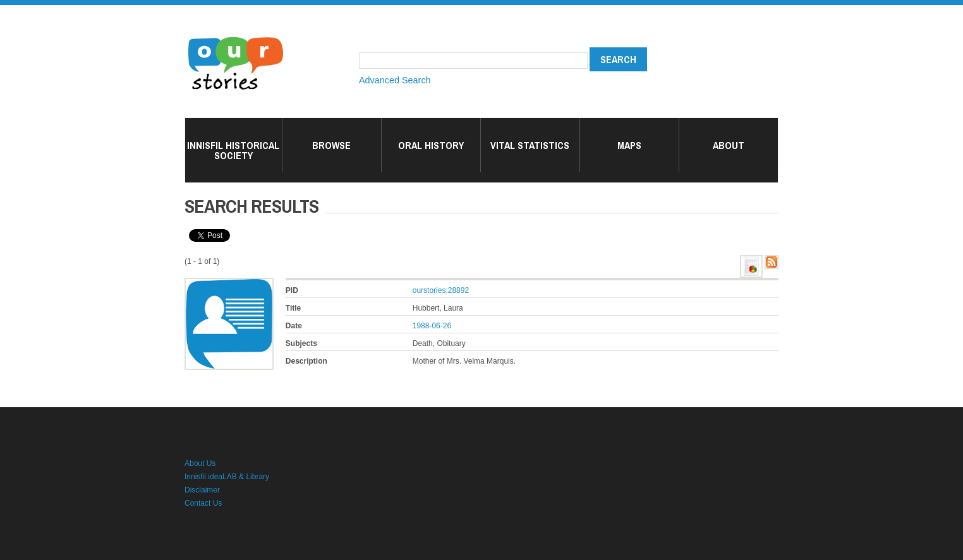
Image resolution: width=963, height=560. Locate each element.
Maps (629, 145)
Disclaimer (202, 490)
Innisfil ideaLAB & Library (227, 477)
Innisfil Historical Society (233, 150)
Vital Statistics (530, 145)
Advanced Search (395, 80)
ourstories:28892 (441, 290)
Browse (331, 145)
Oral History (431, 145)
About (729, 145)
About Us (200, 463)
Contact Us (203, 503)
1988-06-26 (432, 326)
